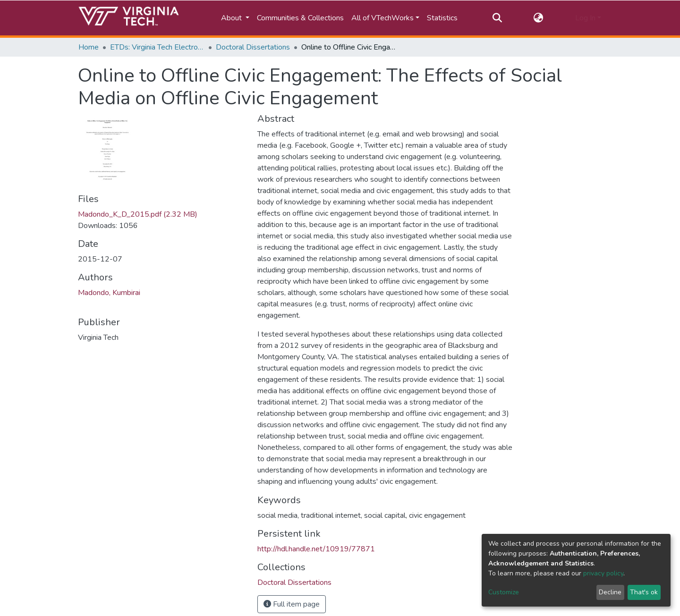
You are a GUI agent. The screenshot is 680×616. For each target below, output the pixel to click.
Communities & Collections (300, 18)
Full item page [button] (292, 604)
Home (89, 47)
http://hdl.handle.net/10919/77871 (316, 549)
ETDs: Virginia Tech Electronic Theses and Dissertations (157, 47)
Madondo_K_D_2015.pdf (138, 214)
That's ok (644, 592)
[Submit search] (497, 18)
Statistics (442, 18)
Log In (585, 18)
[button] (539, 18)
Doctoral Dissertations (253, 47)
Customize (504, 592)
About (232, 18)
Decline (610, 592)
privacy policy (603, 573)
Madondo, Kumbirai (109, 293)
